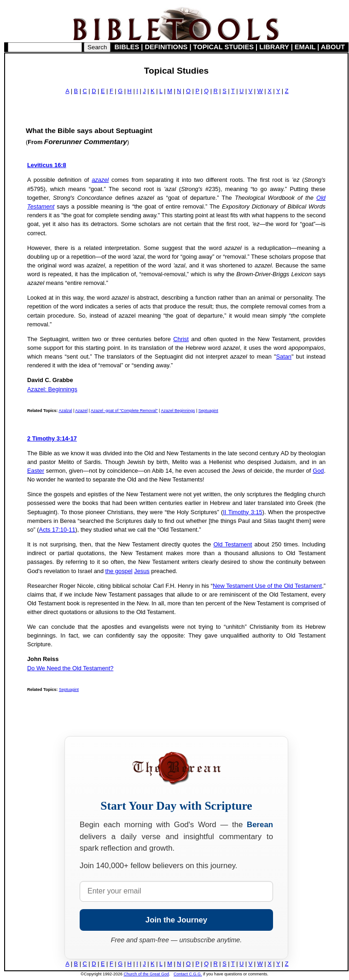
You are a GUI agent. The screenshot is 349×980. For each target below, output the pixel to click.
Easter (36, 471)
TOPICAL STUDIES (224, 47)
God (318, 471)
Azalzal (65, 411)
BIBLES (127, 47)
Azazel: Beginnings (52, 389)
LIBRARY (274, 47)
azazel (100, 180)
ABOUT (333, 47)
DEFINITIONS (166, 47)
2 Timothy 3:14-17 (52, 438)
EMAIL (305, 47)
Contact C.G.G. (188, 974)
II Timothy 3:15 (242, 512)
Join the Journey (176, 920)
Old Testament (233, 544)
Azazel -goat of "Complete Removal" (124, 411)
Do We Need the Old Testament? (70, 668)
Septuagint (208, 411)
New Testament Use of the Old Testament (267, 586)
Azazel (81, 411)
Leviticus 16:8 (47, 165)
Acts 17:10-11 (57, 530)
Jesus (142, 571)
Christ (181, 339)
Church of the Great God (147, 974)
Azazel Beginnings (178, 411)
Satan (284, 357)
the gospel (119, 571)
